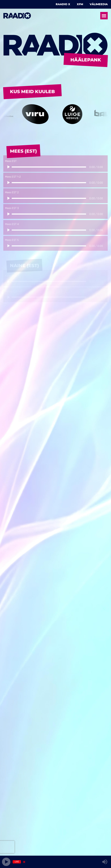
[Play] (6, 862)
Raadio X (63, 4)
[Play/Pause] (8, 169)
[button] (104, 16)
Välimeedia (99, 4)
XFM (80, 4)
